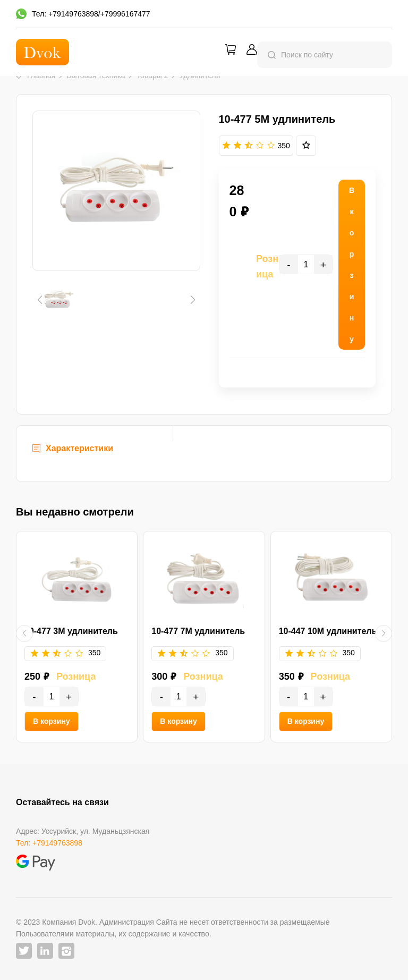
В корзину (52, 721)
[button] (40, 300)
